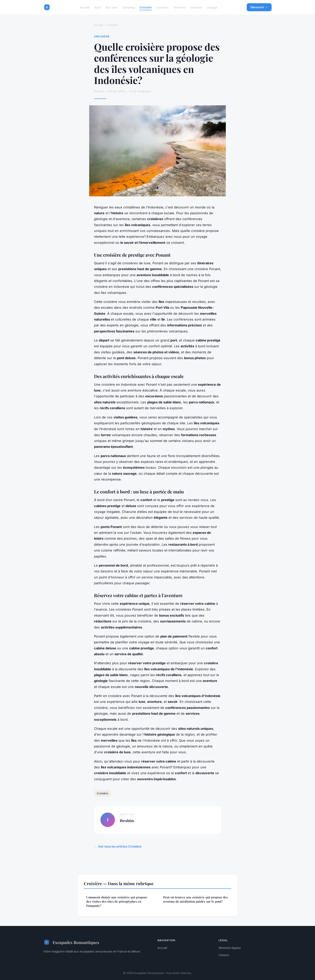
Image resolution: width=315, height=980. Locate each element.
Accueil (85, 7)
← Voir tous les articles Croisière (118, 846)
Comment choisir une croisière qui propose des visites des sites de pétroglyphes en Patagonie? (117, 902)
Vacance (196, 7)
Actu (98, 7)
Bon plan (112, 7)
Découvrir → (259, 7)
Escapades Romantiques (71, 942)
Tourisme (179, 7)
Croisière (146, 7)
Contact (224, 955)
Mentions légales (230, 948)
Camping (128, 7)
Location (162, 7)
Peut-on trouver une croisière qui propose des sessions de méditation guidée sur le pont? (195, 899)
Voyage (212, 7)
